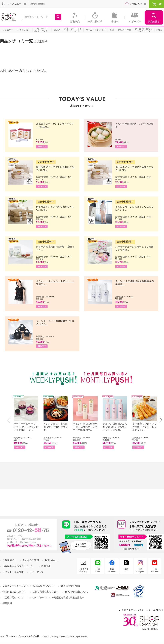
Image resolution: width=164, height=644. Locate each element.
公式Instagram (140, 570)
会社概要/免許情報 (70, 586)
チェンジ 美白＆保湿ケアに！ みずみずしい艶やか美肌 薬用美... (85, 427)
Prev (10, 420)
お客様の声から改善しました (18, 566)
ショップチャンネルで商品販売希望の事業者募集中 (57, 598)
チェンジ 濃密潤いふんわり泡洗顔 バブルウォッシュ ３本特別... (115, 427)
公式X (126, 570)
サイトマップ (36, 572)
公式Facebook (112, 570)
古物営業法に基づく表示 (46, 592)
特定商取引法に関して (14, 592)
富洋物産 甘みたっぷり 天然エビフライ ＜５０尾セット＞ (144, 427)
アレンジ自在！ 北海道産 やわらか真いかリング (56, 427)
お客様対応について (13, 598)
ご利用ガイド (10, 560)
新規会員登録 (37, 4)
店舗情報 (46, 566)
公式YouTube (155, 570)
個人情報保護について (77, 592)
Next (160, 420)
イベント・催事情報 (13, 572)
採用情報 (7, 603)
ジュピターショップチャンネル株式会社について (28, 586)
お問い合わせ (52, 560)
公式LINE (98, 570)
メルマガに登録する (84, 570)
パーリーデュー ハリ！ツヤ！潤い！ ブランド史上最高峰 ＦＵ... (26, 427)
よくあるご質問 (31, 560)
